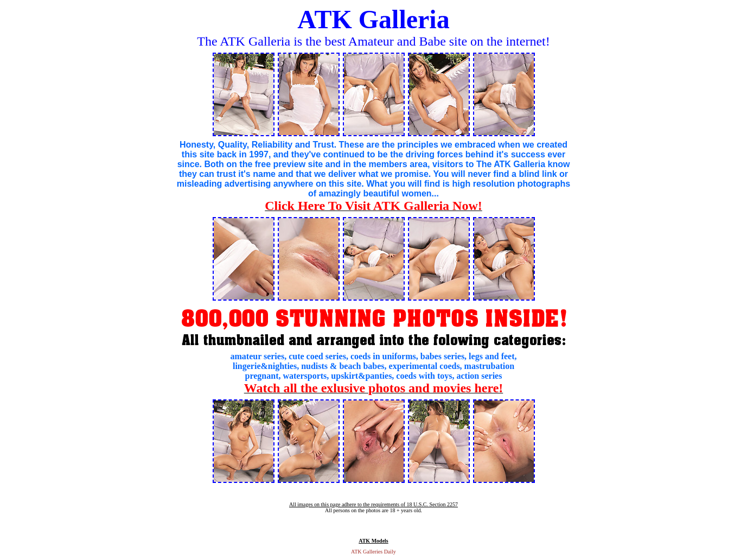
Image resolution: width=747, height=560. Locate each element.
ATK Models (373, 541)
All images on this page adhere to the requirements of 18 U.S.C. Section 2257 (373, 504)
